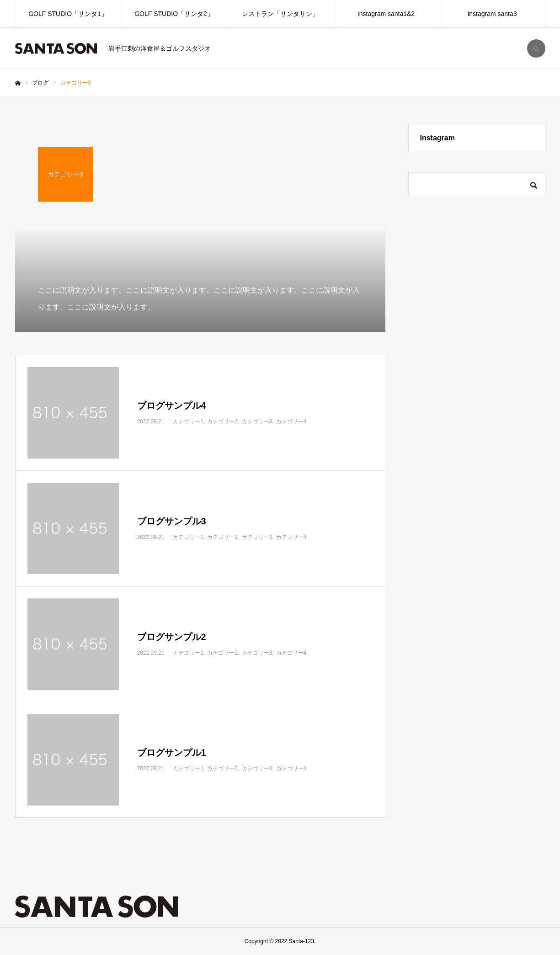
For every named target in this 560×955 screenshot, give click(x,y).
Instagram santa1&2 (386, 14)
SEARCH (536, 48)
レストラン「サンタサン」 (280, 14)
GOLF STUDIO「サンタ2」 (174, 14)
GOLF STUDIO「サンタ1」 (68, 14)
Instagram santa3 (492, 14)
